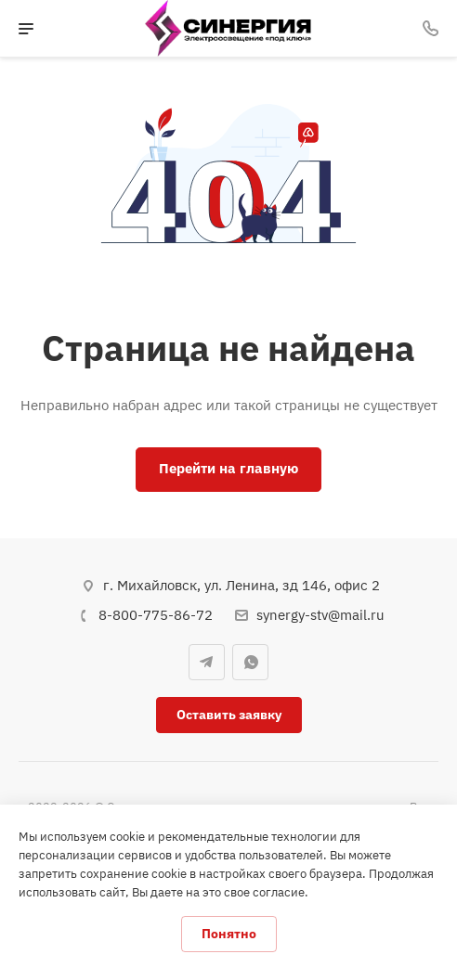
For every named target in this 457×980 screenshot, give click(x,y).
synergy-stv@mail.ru (320, 615)
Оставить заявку (229, 715)
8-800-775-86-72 (156, 615)
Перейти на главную (228, 468)
